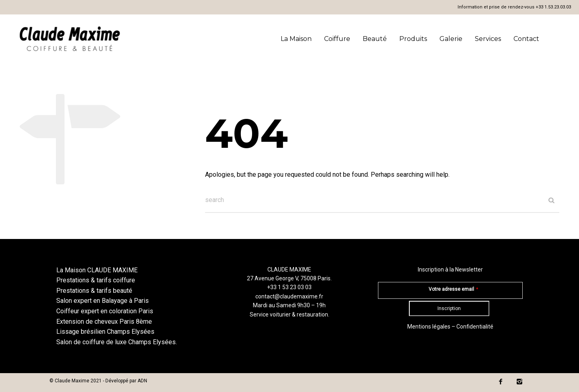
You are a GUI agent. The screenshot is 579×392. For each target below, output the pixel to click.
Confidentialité (475, 327)
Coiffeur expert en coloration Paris (105, 311)
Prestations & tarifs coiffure (96, 280)
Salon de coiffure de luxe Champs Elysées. (117, 342)
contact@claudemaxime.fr (289, 296)
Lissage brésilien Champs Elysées (105, 332)
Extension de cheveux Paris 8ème (104, 322)
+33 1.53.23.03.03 (553, 7)
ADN (142, 381)
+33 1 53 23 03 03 (289, 287)
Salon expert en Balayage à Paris (103, 301)
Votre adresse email (453, 289)
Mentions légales (429, 327)
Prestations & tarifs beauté (94, 291)
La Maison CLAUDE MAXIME (97, 270)
